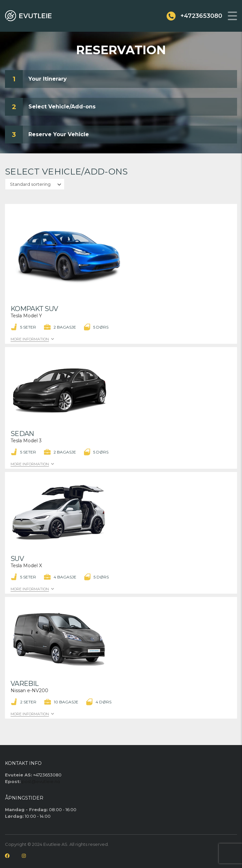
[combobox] (35, 184)
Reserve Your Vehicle (59, 134)
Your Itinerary (48, 79)
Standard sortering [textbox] (30, 184)
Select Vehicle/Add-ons (62, 107)
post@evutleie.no (41, 781)
